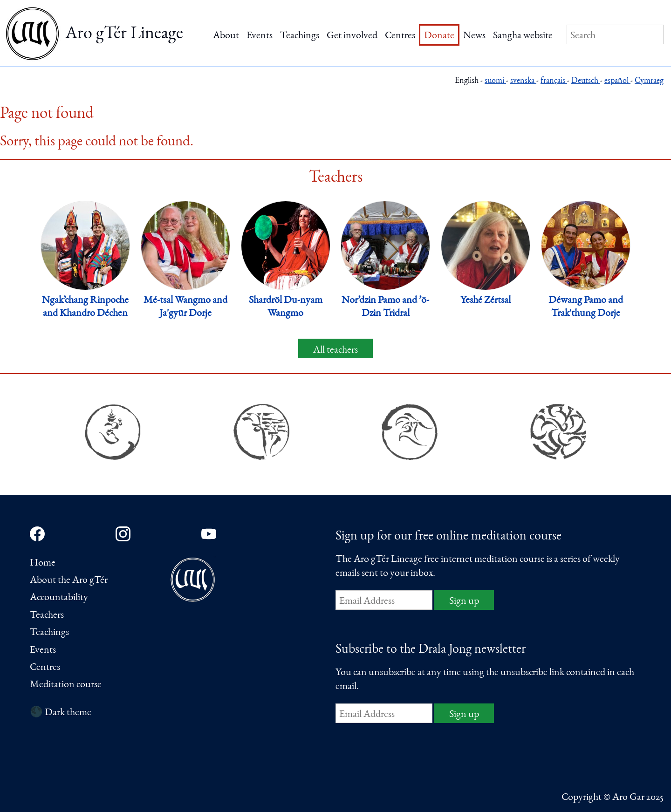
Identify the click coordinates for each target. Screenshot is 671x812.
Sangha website (523, 36)
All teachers (335, 350)
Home (43, 563)
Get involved (352, 36)
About (226, 36)
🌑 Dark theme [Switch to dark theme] (61, 713)
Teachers (47, 615)
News (474, 36)
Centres (400, 36)
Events (260, 36)
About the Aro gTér (69, 580)
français (554, 81)
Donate (439, 36)
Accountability (59, 598)
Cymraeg (649, 81)
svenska (523, 81)
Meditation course (66, 685)
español (617, 81)
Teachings (300, 36)
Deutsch (586, 81)
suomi (495, 81)
